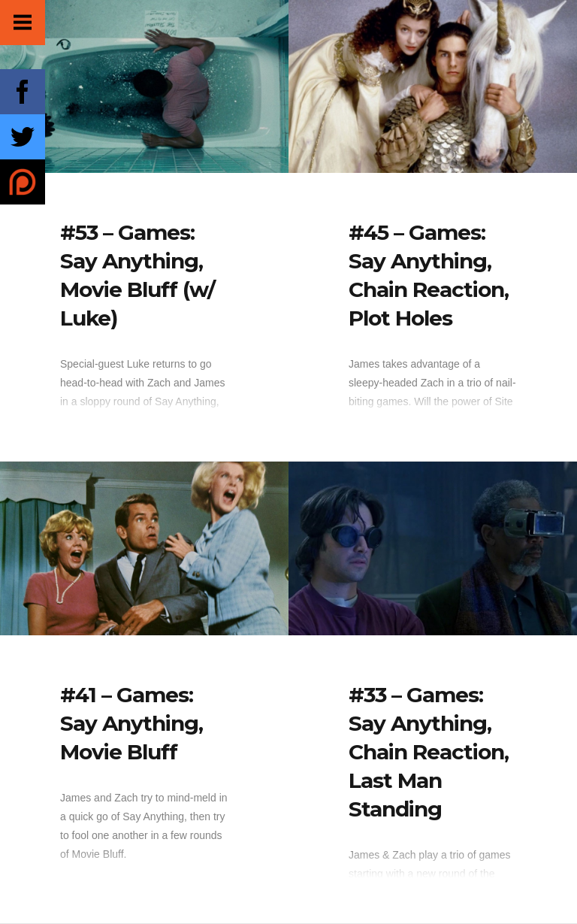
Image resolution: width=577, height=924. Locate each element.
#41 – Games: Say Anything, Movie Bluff (131, 723)
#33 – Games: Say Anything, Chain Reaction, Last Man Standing (429, 752)
